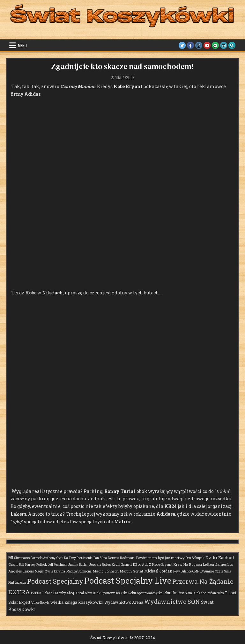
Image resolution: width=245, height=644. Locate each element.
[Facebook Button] (190, 45)
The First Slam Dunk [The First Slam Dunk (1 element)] (186, 593)
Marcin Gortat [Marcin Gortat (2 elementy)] (131, 571)
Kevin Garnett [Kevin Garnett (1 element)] (122, 565)
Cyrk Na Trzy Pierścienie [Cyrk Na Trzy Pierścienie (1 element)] (74, 558)
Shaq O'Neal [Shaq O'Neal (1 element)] (75, 593)
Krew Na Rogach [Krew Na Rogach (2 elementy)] (188, 564)
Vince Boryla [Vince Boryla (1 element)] (40, 603)
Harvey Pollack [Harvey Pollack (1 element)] (36, 565)
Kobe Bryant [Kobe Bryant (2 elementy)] (162, 564)
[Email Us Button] (224, 45)
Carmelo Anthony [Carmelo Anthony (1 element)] (43, 558)
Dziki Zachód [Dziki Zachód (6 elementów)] (220, 557)
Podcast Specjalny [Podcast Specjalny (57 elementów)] (55, 581)
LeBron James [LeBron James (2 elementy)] (215, 564)
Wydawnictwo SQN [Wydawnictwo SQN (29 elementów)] (172, 602)
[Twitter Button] (182, 45)
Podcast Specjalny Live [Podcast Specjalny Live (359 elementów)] (128, 581)
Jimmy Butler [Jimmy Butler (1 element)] (78, 565)
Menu (22, 45)
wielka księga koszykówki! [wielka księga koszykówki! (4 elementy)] (77, 602)
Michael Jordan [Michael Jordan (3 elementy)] (158, 571)
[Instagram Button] (199, 45)
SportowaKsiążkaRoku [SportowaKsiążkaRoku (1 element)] (153, 593)
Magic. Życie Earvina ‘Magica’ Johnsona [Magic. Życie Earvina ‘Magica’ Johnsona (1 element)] (63, 571)
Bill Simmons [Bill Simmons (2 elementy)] (19, 558)
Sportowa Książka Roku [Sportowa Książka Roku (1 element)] (119, 593)
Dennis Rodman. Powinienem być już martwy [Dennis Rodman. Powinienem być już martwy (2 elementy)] (146, 558)
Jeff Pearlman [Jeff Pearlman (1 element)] (58, 565)
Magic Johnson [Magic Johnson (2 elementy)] (106, 571)
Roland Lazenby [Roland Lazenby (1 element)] (54, 593)
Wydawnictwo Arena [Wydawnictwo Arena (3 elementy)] (124, 602)
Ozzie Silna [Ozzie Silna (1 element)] (223, 571)
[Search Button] (232, 45)
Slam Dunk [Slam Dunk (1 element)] (93, 593)
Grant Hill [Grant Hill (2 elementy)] (16, 564)
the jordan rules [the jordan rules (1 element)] (212, 593)
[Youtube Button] (207, 45)
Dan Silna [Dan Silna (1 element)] (100, 558)
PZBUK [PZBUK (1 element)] (36, 593)
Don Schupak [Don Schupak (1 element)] (195, 558)
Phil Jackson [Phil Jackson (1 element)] (17, 583)
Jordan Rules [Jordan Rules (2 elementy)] (100, 564)
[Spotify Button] (215, 45)
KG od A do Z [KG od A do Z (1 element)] (142, 565)
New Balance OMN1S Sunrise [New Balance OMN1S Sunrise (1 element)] (194, 571)
